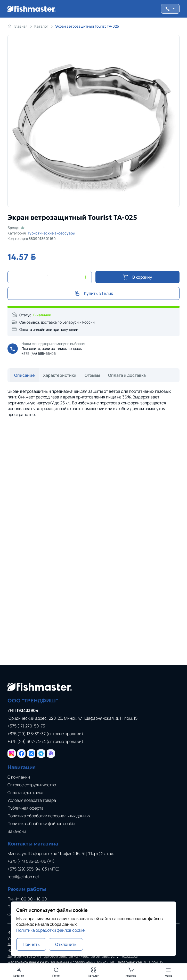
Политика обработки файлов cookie (41, 824)
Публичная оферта (26, 808)
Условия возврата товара (32, 800)
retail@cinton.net (23, 877)
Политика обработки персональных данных (49, 816)
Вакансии (17, 831)
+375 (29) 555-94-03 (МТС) (34, 869)
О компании (19, 777)
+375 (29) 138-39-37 (45, 734)
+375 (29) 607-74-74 (45, 741)
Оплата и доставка (25, 793)
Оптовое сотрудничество (32, 785)
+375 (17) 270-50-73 (26, 726)
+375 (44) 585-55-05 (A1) (31, 861)
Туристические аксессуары (51, 233)
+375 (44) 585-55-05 (39, 353)
